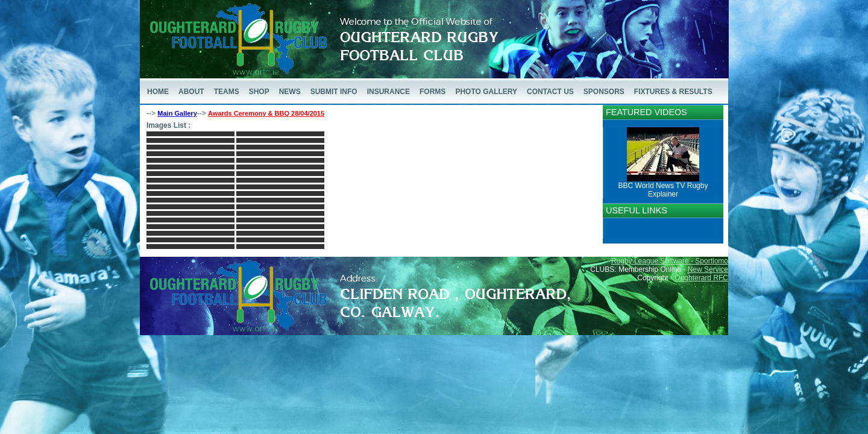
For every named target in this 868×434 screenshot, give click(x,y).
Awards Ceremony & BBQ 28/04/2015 (266, 113)
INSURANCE (388, 92)
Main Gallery (177, 113)
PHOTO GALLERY (486, 92)
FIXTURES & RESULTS (673, 92)
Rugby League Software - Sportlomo (670, 261)
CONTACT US (550, 92)
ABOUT (191, 92)
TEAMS (227, 92)
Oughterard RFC (701, 278)
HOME (158, 92)
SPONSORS (604, 92)
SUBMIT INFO (334, 92)
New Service (708, 269)
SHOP (259, 92)
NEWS (290, 92)
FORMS (432, 92)
